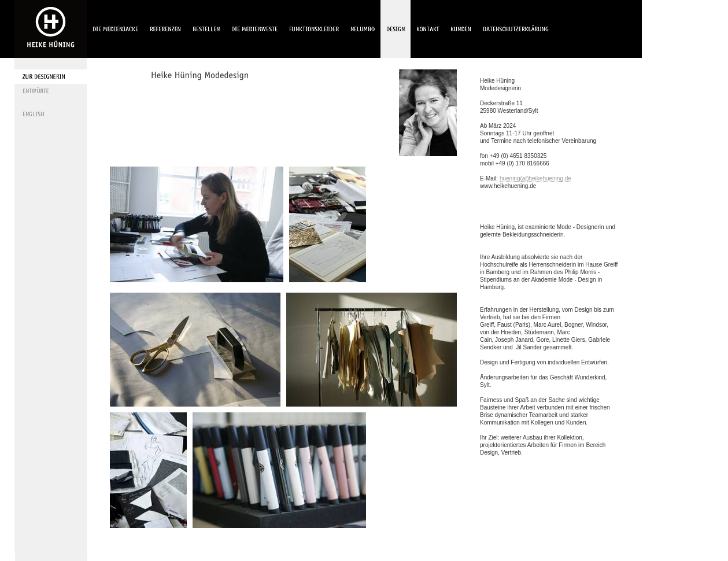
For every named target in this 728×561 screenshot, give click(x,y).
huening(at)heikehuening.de (535, 178)
